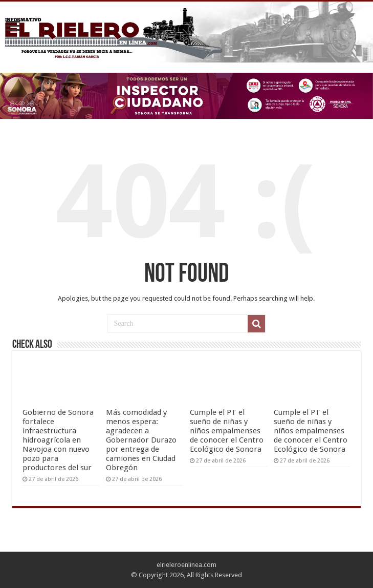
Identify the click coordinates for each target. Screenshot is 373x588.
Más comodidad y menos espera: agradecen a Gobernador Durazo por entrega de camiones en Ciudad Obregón (141, 440)
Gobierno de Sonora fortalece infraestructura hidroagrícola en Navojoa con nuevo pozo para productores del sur (58, 440)
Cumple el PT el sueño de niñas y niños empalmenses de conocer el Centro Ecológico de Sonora (227, 431)
